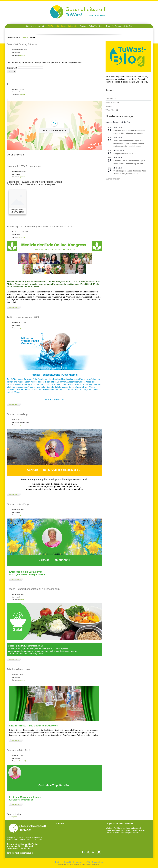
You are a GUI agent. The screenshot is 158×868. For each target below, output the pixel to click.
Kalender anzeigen (113, 179)
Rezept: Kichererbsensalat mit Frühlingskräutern (33, 589)
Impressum (78, 862)
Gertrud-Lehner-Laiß (35, 26)
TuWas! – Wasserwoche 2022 (23, 317)
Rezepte (21, 600)
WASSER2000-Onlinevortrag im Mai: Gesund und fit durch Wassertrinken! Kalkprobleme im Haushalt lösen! (129, 143)
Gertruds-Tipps (23, 761)
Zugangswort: (25, 68)
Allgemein (22, 55)
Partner (58, 862)
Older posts (12, 817)
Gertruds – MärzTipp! (18, 750)
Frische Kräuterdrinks (19, 669)
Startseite (25, 38)
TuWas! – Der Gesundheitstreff (62, 26)
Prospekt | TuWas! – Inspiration (24, 166)
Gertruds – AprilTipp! (18, 504)
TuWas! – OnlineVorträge (91, 26)
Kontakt (68, 862)
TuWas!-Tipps (110, 110)
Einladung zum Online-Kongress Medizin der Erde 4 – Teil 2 (39, 227)
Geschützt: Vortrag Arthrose (22, 44)
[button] (82, 852)
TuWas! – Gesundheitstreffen (119, 26)
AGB (88, 862)
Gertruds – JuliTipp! (18, 414)
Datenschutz (98, 862)
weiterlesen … (14, 307)
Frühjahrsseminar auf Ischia (125, 153)
